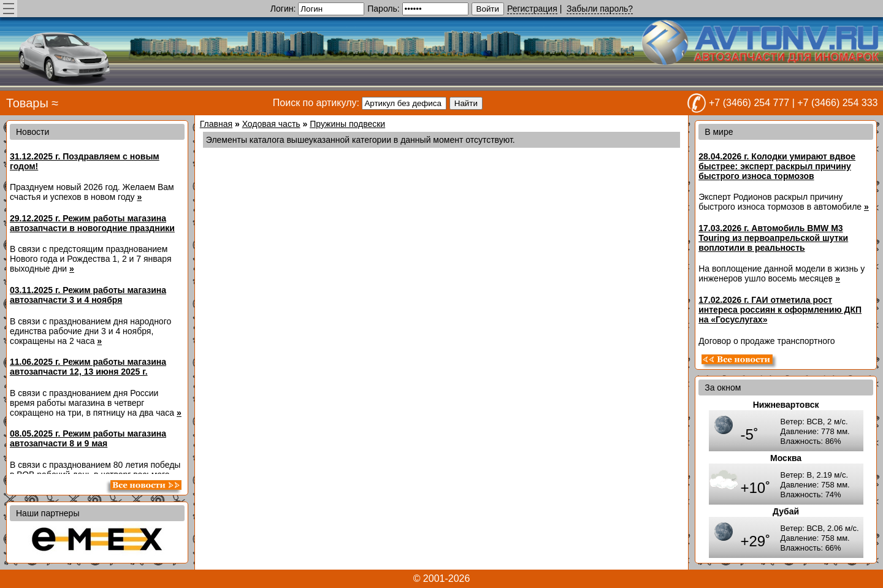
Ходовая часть (271, 124)
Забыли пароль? (600, 9)
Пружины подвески (347, 124)
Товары (27, 103)
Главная (216, 124)
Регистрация (532, 9)
